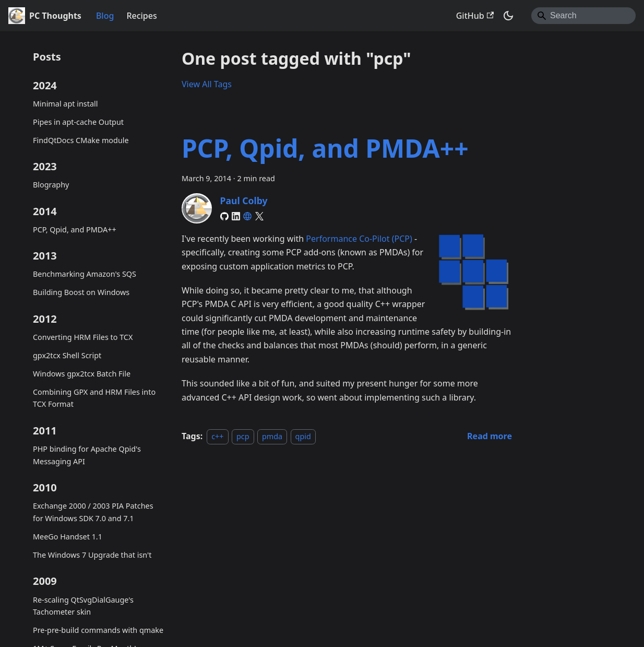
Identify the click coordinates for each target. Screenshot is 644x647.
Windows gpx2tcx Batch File (82, 374)
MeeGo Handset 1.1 (68, 537)
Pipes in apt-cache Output (78, 122)
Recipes (141, 16)
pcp (243, 436)
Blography (51, 185)
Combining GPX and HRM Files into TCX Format (94, 398)
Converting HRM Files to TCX (83, 337)
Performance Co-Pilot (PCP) (359, 239)
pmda (272, 436)
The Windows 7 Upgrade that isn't (92, 555)
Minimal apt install (65, 104)
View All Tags (207, 84)
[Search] (583, 16)
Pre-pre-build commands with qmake (98, 630)
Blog (105, 16)
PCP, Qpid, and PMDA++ (75, 230)
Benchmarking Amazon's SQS (85, 274)
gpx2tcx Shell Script (67, 355)
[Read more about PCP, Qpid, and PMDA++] (490, 436)
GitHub (475, 16)
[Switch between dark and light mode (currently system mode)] (508, 16)
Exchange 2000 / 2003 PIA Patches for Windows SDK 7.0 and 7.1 (93, 512)
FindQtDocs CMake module (81, 140)
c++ (217, 436)
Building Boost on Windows (81, 292)
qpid (303, 436)
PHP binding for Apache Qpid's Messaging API (87, 455)
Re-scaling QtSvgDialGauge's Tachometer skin (83, 606)
